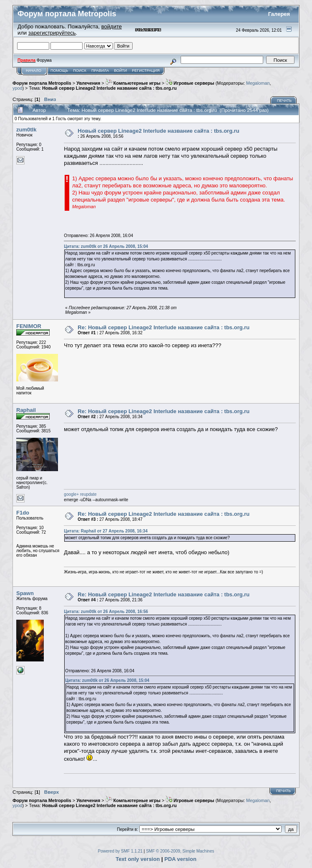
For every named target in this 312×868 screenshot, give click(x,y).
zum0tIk (26, 130)
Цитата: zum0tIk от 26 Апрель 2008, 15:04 (106, 246)
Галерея (279, 14)
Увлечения (88, 83)
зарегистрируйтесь (52, 33)
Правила (100, 71)
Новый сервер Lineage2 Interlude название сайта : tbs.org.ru (109, 88)
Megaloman (258, 83)
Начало (34, 71)
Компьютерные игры (133, 83)
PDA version (180, 859)
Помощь (59, 71)
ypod (17, 88)
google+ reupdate (80, 494)
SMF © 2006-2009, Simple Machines (180, 851)
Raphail (26, 410)
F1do (23, 513)
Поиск (80, 71)
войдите (112, 26)
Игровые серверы (190, 83)
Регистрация (146, 71)
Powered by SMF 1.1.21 (120, 851)
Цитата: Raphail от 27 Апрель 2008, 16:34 (106, 531)
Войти (120, 71)
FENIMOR (29, 326)
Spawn (25, 593)
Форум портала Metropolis (42, 83)
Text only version (138, 859)
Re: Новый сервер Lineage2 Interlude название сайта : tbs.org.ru (164, 327)
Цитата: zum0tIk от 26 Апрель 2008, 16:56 (106, 612)
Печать (284, 101)
